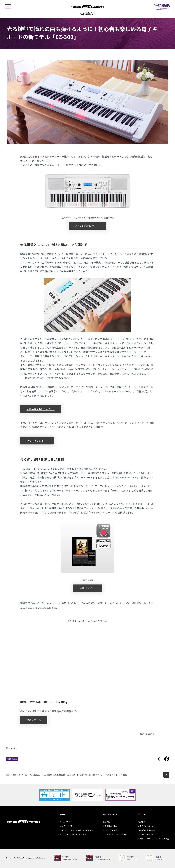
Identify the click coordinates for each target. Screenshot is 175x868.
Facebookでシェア (167, 759)
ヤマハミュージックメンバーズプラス (75, 835)
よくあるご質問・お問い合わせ (115, 835)
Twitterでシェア (158, 759)
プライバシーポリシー (146, 826)
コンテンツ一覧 (20, 775)
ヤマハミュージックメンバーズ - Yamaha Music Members (87, 7)
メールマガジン (66, 822)
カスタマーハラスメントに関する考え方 (153, 839)
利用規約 (141, 822)
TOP (8, 775)
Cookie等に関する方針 (147, 830)
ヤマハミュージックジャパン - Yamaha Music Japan (162, 7)
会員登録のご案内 (110, 826)
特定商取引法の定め (145, 835)
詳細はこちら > (88, 588)
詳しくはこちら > (37, 440)
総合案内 (106, 822)
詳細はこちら (34, 720)
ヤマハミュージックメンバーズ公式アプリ (76, 830)
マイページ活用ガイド (112, 830)
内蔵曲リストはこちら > (41, 409)
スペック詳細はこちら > (87, 226)
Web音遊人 (12, 759)
